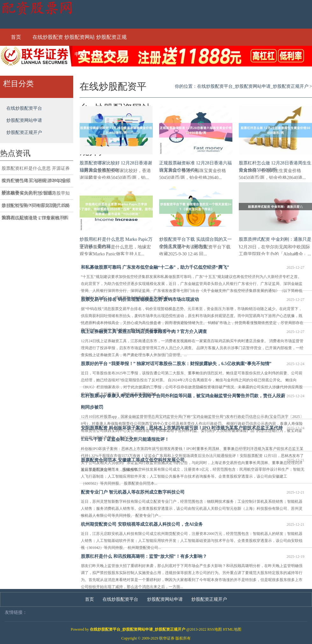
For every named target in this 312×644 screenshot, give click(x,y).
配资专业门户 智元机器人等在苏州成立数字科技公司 (193, 492)
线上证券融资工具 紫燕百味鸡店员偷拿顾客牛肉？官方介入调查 (193, 332)
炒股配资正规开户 (111, 40)
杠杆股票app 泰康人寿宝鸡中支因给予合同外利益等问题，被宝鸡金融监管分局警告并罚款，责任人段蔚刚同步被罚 (193, 400)
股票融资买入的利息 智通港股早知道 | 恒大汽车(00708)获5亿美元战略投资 (36, 195)
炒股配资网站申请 (80, 40)
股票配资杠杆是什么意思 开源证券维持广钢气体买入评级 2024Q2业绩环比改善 (36, 170)
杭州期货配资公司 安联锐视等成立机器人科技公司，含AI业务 (193, 524)
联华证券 (167, 638)
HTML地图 (232, 629)
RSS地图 (214, 629)
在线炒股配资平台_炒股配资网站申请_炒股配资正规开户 (253, 86)
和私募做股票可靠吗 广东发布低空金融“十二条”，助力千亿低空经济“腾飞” (193, 267)
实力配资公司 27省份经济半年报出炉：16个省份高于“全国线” (36, 183)
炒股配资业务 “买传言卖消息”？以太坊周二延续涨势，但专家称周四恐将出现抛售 (35, 208)
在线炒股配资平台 (48, 40)
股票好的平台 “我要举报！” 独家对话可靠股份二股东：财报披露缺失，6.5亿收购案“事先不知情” (193, 364)
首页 (16, 37)
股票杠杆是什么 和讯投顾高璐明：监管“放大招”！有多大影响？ (193, 557)
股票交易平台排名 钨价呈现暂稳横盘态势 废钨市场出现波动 (193, 300)
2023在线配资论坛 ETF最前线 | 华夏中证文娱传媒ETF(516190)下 (34, 220)
